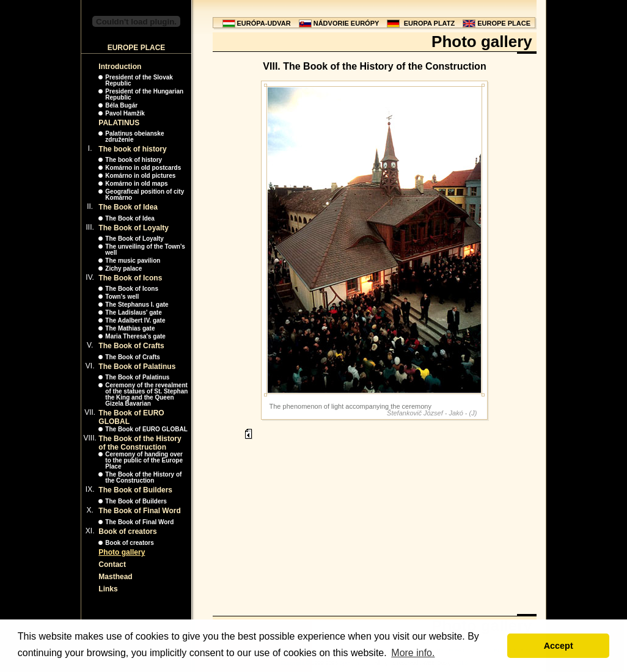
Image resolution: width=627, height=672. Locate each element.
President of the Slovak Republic (139, 80)
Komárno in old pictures (140, 176)
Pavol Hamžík (125, 113)
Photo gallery (122, 552)
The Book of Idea (128, 207)
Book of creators (127, 531)
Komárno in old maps (136, 184)
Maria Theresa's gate (135, 336)
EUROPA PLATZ (430, 23)
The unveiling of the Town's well (145, 250)
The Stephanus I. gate (137, 305)
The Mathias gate (130, 328)
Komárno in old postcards (143, 168)
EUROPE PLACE (504, 23)
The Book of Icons (130, 278)
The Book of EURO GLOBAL (146, 429)
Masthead (115, 577)
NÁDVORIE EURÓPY (346, 23)
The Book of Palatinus (137, 367)
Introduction (120, 67)
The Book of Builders (135, 490)
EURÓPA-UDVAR (264, 23)
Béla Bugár (121, 105)
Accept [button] (559, 646)
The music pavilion (133, 261)
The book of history (132, 149)
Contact (112, 564)
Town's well (122, 297)
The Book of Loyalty (134, 228)
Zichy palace (123, 268)
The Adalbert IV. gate (135, 320)
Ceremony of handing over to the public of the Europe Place (144, 460)
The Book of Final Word (139, 511)
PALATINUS (119, 123)
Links (108, 589)
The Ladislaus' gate (133, 312)
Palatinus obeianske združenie (134, 137)
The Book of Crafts (131, 346)
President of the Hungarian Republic (144, 94)
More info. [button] (413, 653)
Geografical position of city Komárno (145, 195)
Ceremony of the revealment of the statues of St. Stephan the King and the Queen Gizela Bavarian (146, 394)
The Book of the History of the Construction (140, 443)
